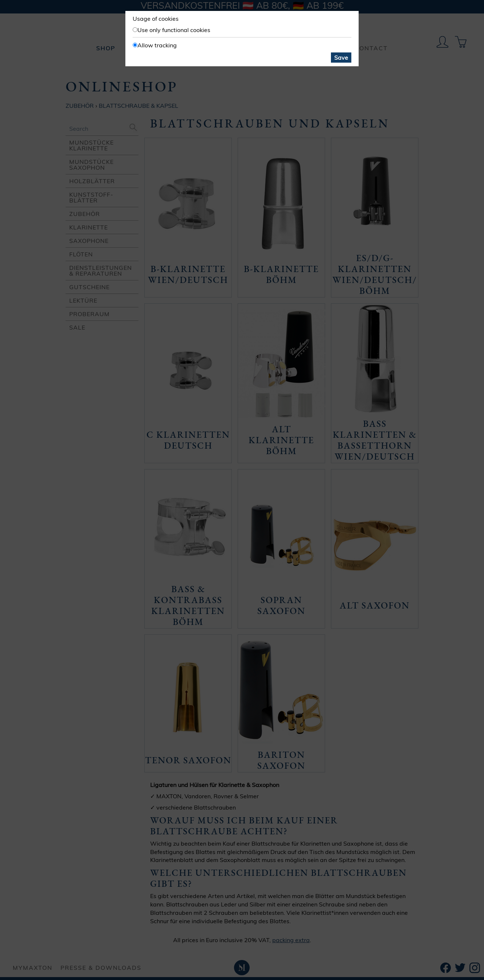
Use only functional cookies (174, 30)
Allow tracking (157, 45)
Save (341, 58)
